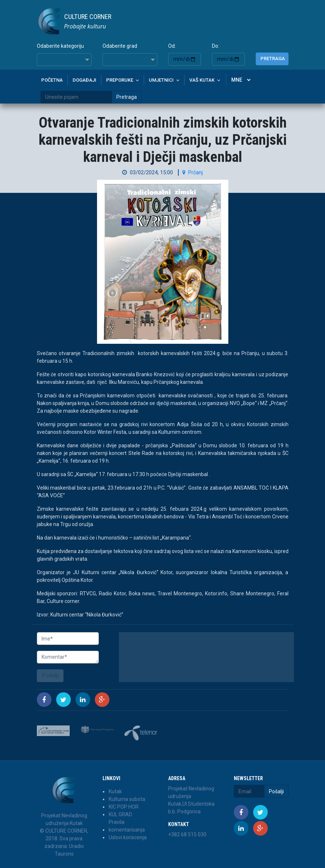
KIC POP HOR (124, 807)
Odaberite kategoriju (60, 46)
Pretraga (273, 59)
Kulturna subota (127, 799)
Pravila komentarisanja (127, 826)
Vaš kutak (202, 80)
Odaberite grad (120, 46)
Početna (52, 80)
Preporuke (120, 80)
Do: (216, 46)
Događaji (84, 80)
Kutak (115, 791)
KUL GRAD (120, 814)
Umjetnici (161, 80)
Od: (172, 46)
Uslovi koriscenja (128, 837)
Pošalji (50, 675)
